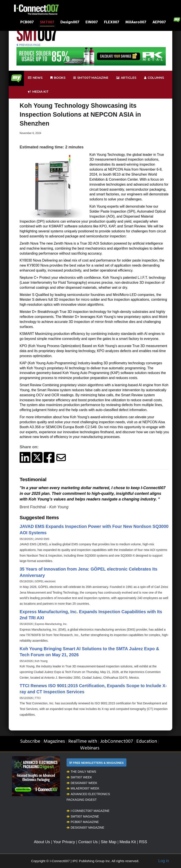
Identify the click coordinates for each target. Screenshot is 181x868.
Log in (164, 861)
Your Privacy (64, 842)
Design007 (70, 23)
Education (147, 741)
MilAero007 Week (83, 788)
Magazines (54, 741)
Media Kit (128, 842)
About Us (42, 842)
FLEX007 (112, 23)
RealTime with (83, 741)
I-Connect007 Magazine (88, 811)
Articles (126, 78)
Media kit (38, 92)
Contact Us (88, 842)
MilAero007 (136, 23)
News (35, 78)
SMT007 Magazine (83, 816)
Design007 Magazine (85, 828)
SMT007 (47, 23)
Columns (154, 78)
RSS (143, 842)
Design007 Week (82, 783)
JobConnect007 (117, 741)
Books (58, 78)
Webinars (90, 748)
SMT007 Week (79, 777)
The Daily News (81, 772)
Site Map (108, 842)
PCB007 (27, 23)
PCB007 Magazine (83, 822)
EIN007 (92, 23)
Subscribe (30, 741)
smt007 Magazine (91, 78)
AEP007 (159, 23)
